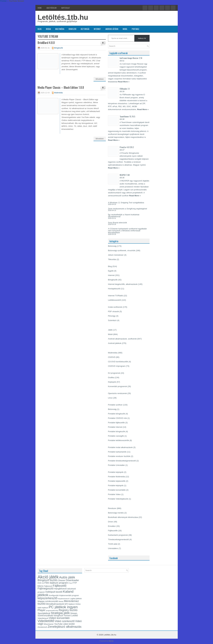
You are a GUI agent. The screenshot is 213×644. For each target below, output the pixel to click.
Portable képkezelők (117, 481)
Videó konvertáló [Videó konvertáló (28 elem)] (59, 618)
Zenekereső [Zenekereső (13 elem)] (42, 627)
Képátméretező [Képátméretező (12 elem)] (64, 599)
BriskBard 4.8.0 (46, 43)
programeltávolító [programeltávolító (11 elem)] (52, 610)
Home (40, 8)
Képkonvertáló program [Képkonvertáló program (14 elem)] (69, 595)
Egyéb (111, 271)
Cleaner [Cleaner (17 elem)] (62, 580)
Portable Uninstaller (116, 465)
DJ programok (114, 373)
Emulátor (112, 526)
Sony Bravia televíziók (118, 223)
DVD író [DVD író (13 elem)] (41, 583)
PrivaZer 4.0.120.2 (127, 147)
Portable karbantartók (117, 452)
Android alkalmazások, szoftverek (122, 339)
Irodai (48, 29)
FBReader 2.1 (125, 89)
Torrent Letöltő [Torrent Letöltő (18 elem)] (71, 616)
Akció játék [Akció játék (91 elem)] (48, 577)
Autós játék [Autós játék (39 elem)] (67, 577)
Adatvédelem (52, 8)
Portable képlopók (116, 472)
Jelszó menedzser (116, 255)
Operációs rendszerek (117, 393)
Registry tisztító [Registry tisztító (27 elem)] (68, 610)
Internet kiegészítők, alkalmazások (123, 284)
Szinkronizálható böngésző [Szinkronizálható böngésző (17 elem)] (50, 616)
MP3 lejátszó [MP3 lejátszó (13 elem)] (70, 604)
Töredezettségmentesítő (118, 539)
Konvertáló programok (118, 386)
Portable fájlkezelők (116, 423)
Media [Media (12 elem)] (61, 601)
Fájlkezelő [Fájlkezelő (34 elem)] (60, 586)
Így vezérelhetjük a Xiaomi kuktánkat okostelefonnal (124, 216)
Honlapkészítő (114, 289)
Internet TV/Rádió (116, 296)
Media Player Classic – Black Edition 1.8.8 (61, 87)
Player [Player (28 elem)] (42, 610)
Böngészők (58, 48)
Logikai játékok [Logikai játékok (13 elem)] (76, 599)
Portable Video (114, 494)
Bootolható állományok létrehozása (123, 517)
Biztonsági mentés (116, 513)
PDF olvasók (114, 311)
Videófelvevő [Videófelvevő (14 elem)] (43, 618)
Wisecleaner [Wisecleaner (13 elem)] (49, 624)
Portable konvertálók (117, 490)
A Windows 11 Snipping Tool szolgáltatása (126, 203)
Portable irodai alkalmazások (120, 447)
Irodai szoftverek (115, 307)
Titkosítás (112, 259)
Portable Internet (115, 427)
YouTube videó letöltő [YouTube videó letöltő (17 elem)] (64, 624)
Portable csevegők (116, 436)
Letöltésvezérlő (115, 300)
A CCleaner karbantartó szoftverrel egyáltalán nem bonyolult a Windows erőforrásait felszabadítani (127, 231)
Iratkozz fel (142, 38)
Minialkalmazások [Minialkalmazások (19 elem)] (55, 604)
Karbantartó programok (118, 535)
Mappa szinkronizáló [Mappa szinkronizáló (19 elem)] (48, 601)
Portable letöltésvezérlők (119, 440)
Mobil (125, 29)
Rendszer (72, 29)
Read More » (124, 82)
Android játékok (112, 29)
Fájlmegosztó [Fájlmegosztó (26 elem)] (46, 589)
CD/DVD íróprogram (117, 366)
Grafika (111, 377)
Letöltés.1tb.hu (63, 17)
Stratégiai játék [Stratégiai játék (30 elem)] (60, 613)
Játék (110, 330)
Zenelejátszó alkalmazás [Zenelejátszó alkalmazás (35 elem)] (64, 627)
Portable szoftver (115, 405)
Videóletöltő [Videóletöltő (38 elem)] (46, 621)
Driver (111, 522)
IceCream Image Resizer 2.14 (131, 58)
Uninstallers (113, 548)
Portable (135, 29)
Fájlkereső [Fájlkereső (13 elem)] (48, 586)
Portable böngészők (117, 414)
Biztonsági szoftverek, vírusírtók (122, 250)
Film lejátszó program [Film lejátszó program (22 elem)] (56, 583)
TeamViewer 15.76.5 (127, 116)
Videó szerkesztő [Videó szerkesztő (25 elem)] (65, 621)
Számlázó (112, 320)
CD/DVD (112, 357)
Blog (40, 29)
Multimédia (60, 29)
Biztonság (85, 29)
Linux (110, 398)
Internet (97, 29)
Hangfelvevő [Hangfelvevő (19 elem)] (60, 589)
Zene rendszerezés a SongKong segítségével (128, 209)
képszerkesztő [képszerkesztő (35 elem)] (48, 598)
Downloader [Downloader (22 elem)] (72, 580)
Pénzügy (112, 316)
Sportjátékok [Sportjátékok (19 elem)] (44, 613)
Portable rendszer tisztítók (119, 456)
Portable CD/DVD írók (117, 418)
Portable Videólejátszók (118, 499)
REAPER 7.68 (125, 175)
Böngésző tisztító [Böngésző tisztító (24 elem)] (48, 580)
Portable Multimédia (117, 477)
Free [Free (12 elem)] (70, 583)
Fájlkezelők (113, 531)
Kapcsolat (66, 8)
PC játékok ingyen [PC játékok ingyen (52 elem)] (63, 607)
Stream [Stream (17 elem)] (74, 613)
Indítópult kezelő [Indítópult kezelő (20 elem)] (54, 592)
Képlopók (112, 382)
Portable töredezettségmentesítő (122, 461)
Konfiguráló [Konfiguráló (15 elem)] (54, 595)
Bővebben (100, 79)
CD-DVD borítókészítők (118, 362)
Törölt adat (113, 544)
